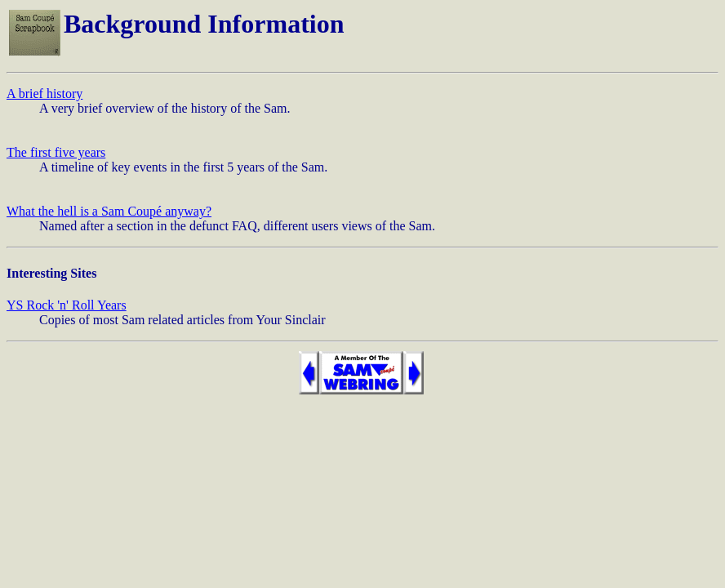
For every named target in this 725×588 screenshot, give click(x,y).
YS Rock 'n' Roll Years (67, 305)
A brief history (44, 94)
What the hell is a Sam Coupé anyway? (109, 211)
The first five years (56, 152)
